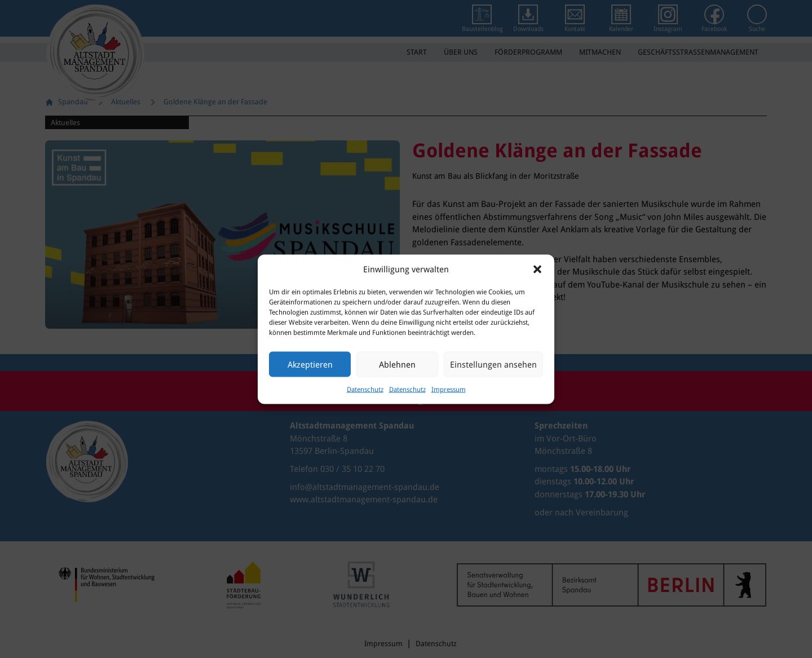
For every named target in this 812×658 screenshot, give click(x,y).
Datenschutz (365, 390)
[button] (537, 269)
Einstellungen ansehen (493, 364)
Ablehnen (397, 364)
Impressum (449, 390)
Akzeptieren (310, 364)
